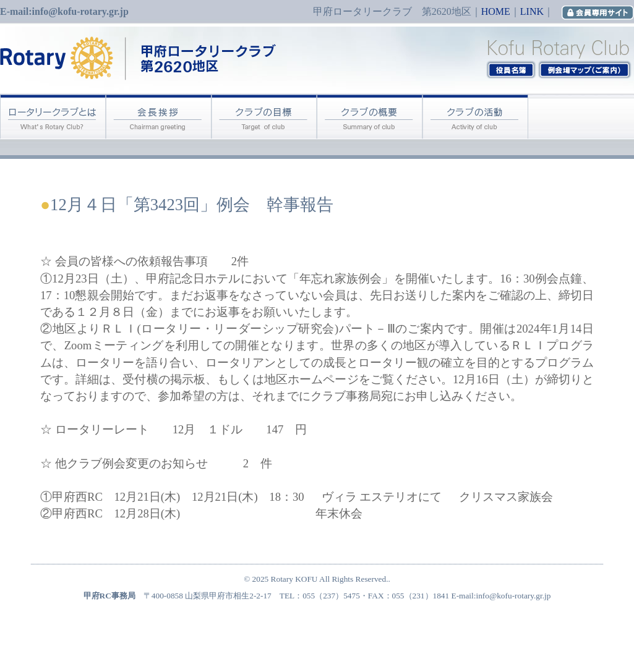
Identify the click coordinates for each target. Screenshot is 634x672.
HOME (496, 11)
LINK (532, 11)
